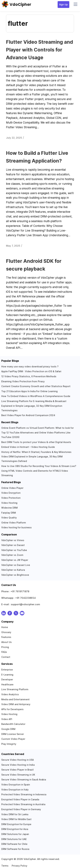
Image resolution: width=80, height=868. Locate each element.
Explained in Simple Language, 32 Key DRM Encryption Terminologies (32, 408)
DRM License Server (13, 734)
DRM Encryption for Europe (16, 824)
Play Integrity (9, 744)
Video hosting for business (16, 527)
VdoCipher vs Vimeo (13, 540)
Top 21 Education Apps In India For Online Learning (29, 391)
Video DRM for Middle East (16, 819)
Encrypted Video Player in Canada (20, 799)
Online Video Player (12, 488)
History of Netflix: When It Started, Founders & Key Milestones (36, 452)
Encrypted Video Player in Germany (21, 809)
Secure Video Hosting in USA (18, 760)
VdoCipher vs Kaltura (13, 570)
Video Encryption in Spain (16, 785)
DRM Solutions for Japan (15, 834)
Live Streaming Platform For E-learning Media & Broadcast (34, 401)
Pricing (5, 647)
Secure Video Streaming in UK (18, 775)
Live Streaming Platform (15, 689)
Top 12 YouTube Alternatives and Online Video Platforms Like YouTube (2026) (36, 435)
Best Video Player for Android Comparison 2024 (28, 415)
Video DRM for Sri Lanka (15, 814)
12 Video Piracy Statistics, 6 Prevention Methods (29, 376)
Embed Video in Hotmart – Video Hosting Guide (28, 447)
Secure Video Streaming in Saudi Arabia (24, 780)
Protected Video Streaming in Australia (23, 804)
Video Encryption (11, 493)
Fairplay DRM (9, 513)
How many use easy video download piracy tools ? (30, 366)
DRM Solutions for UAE (14, 839)
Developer (7, 679)
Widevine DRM (9, 508)
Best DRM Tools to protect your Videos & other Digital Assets (36, 442)
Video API (7, 719)
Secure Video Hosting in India (18, 765)
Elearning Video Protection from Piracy (23, 381)
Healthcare (7, 684)
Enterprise (7, 670)
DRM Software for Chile (14, 844)
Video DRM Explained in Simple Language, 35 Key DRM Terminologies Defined (32, 459)
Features (6, 637)
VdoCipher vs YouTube (14, 550)
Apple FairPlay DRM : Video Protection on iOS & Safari (31, 371)
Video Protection (11, 498)
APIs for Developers (12, 709)
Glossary (6, 632)
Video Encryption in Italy (15, 790)
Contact (6, 657)
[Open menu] (75, 5)
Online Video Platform (14, 523)
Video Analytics (10, 694)
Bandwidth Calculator (13, 724)
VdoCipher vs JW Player (15, 560)
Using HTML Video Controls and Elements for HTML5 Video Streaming (35, 473)
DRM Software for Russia (15, 849)
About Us (6, 642)
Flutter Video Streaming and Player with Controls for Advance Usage (40, 50)
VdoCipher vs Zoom (12, 555)
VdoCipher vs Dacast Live (16, 565)
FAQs (4, 652)
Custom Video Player (13, 739)
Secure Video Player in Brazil (17, 770)
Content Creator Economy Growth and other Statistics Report (36, 386)
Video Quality (9, 518)
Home (5, 627)
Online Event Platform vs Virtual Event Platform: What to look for (37, 428)
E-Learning (7, 675)
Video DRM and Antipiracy (16, 704)
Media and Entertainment (15, 699)
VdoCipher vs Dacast (13, 545)
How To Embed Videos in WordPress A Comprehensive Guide (36, 396)
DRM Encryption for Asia (15, 829)
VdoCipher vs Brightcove (15, 575)
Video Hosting (9, 503)
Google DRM (8, 729)
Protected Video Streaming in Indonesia (24, 794)
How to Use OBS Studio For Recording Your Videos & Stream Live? (39, 466)
